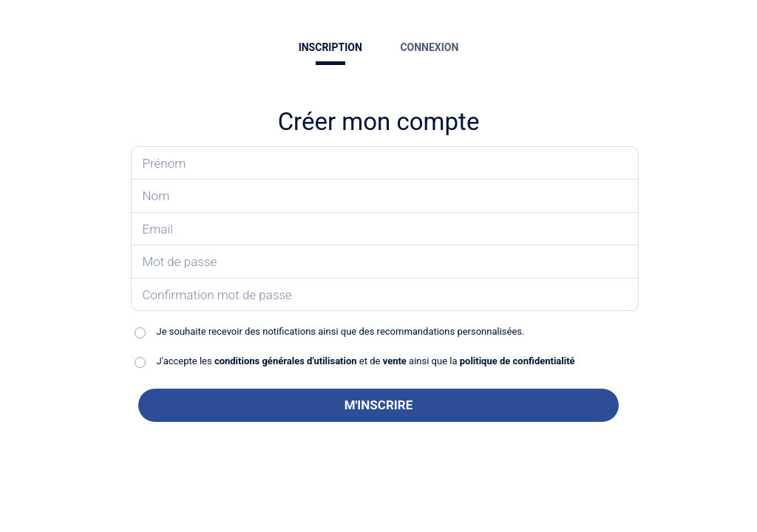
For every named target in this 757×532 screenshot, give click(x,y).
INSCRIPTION (330, 47)
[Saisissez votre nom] (385, 196)
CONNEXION (429, 47)
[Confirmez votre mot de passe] (385, 295)
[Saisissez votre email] (385, 229)
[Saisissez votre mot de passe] (385, 262)
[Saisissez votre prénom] (385, 163)
